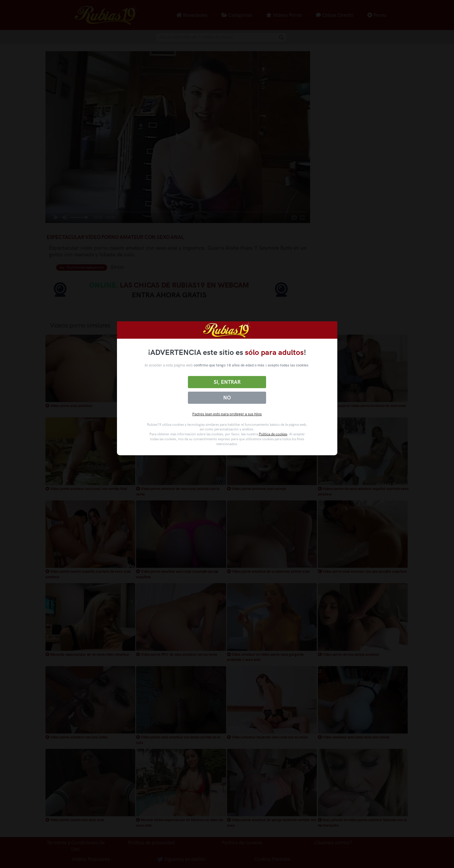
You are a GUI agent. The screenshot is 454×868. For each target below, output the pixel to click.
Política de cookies (273, 434)
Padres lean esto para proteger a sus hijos (227, 414)
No (227, 398)
